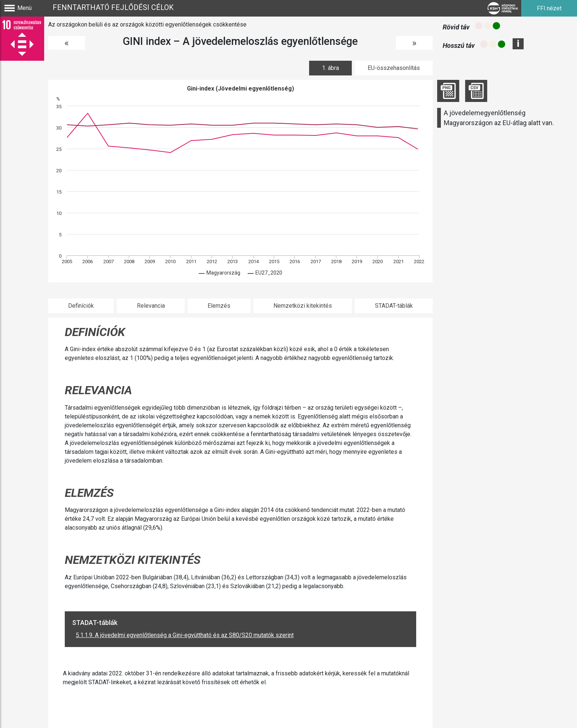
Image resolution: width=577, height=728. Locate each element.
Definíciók (81, 306)
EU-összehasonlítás (394, 68)
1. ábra (330, 68)
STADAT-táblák (394, 306)
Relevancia (151, 306)
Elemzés (219, 306)
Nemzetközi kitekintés (303, 306)
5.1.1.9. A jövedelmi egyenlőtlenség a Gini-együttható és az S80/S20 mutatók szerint (185, 635)
